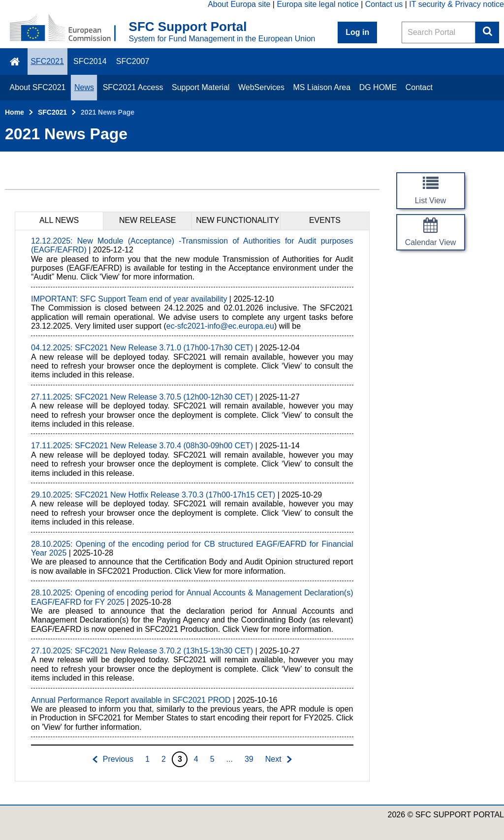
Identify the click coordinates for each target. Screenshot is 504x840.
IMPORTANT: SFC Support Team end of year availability (129, 299)
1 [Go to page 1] (147, 759)
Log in (357, 32)
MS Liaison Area (322, 87)
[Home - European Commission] (69, 29)
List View (431, 201)
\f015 (16, 62)
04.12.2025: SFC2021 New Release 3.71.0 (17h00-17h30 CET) (142, 348)
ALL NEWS (59, 220)
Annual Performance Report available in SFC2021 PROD (131, 700)
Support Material (201, 87)
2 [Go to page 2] (164, 759)
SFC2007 (133, 61)
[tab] (59, 220)
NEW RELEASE (148, 220)
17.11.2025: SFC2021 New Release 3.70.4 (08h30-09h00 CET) (142, 446)
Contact (419, 87)
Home (15, 112)
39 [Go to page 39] (249, 759)
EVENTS (325, 220)
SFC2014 (90, 61)
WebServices (261, 87)
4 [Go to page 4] (196, 759)
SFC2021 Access (133, 87)
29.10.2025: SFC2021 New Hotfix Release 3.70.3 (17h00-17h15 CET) (153, 495)
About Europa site (239, 4)
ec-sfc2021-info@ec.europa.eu (220, 326)
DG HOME (378, 87)
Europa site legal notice (317, 4)
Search (487, 32)
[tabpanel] (192, 506)
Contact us (384, 4)
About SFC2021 (38, 87)
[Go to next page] (279, 759)
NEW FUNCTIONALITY (237, 220)
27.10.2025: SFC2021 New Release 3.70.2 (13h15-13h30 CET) (142, 651)
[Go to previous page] (112, 759)
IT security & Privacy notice (457, 4)
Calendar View (431, 242)
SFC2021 (47, 61)
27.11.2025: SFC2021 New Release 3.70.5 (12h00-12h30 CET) (142, 397)
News (84, 87)
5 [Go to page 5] (212, 759)
